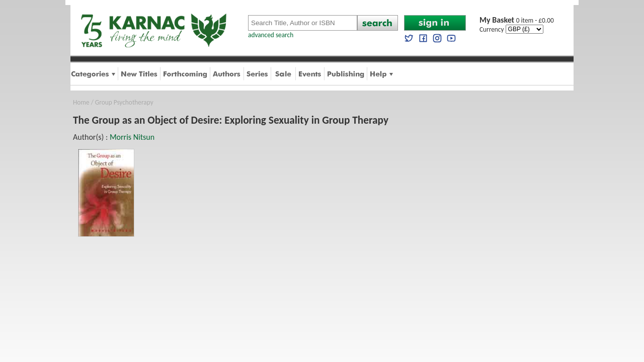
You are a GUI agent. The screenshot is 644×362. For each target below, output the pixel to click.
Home (81, 102)
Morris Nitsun (132, 137)
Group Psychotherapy (124, 102)
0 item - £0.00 (517, 20)
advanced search (271, 35)
